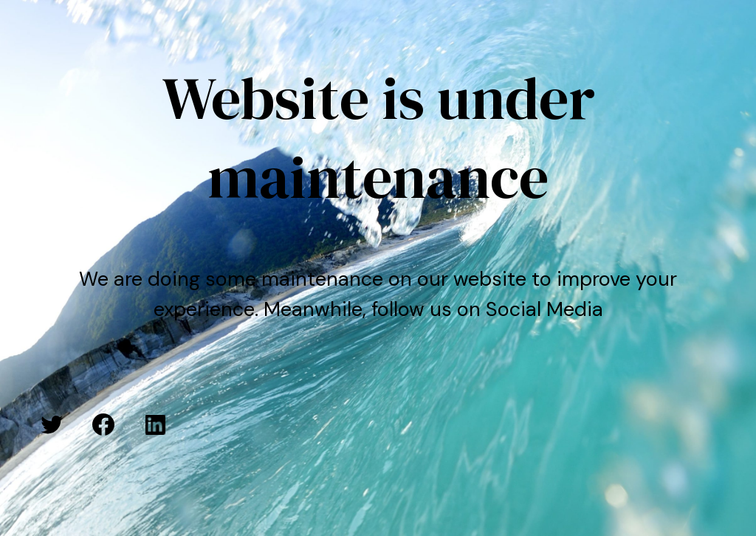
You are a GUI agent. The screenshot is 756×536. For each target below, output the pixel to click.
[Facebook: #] (103, 425)
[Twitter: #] (52, 425)
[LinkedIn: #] (155, 425)
